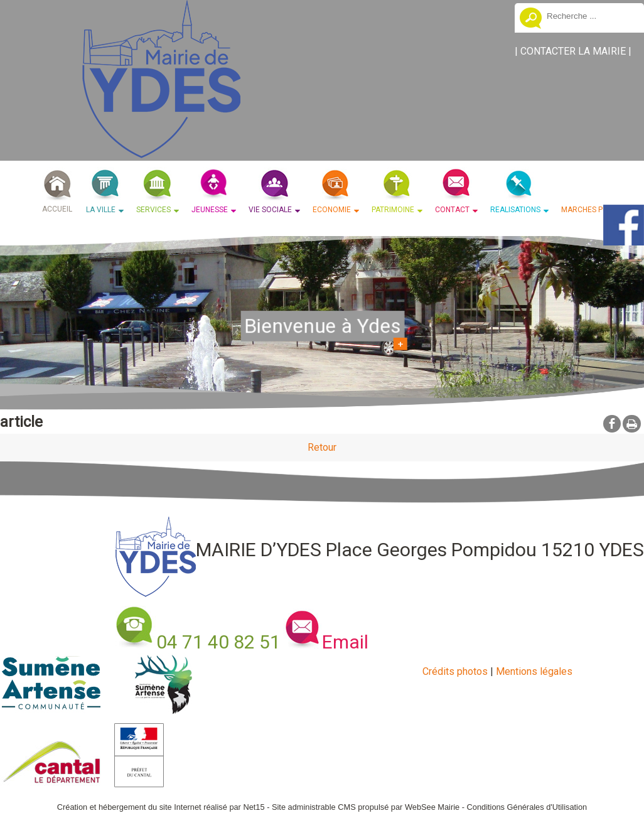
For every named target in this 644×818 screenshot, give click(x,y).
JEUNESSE (210, 210)
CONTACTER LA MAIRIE (573, 51)
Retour (322, 447)
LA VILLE (101, 210)
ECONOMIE (332, 210)
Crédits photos (455, 671)
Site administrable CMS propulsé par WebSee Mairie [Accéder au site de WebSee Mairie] (366, 807)
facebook (612, 423)
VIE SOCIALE (270, 210)
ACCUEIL (57, 209)
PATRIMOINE (393, 210)
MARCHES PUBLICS (595, 210)
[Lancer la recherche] (531, 19)
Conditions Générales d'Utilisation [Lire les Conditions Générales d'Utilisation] (527, 807)
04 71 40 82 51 (218, 642)
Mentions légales (534, 671)
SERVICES (153, 210)
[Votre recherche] (591, 16)
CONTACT (452, 210)
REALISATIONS (515, 210)
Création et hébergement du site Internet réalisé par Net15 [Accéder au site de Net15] (161, 807)
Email (345, 642)
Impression (632, 424)
